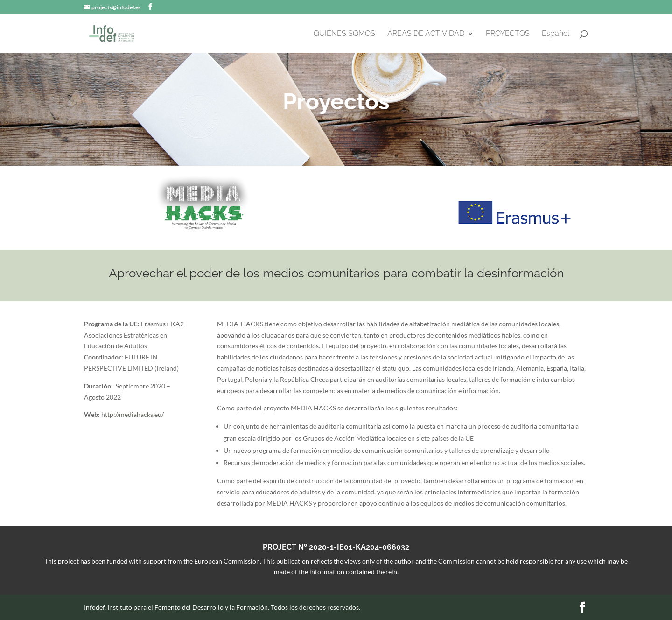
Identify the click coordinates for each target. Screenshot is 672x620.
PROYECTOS (508, 34)
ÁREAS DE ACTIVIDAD (426, 34)
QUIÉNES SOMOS (344, 34)
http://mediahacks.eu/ (133, 414)
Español (556, 34)
